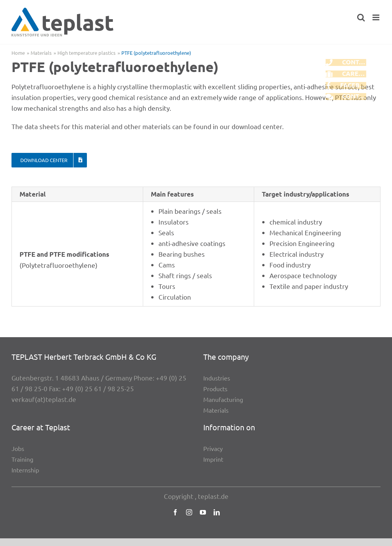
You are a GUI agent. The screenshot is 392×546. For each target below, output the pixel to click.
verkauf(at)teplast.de (44, 399)
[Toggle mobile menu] (376, 17)
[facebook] (175, 512)
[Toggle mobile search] (361, 17)
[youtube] (203, 512)
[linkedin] (217, 512)
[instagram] (189, 512)
